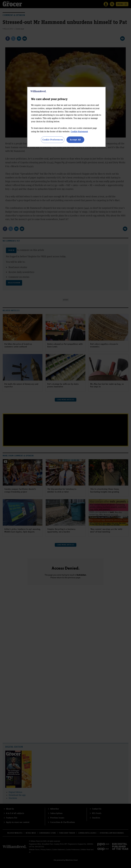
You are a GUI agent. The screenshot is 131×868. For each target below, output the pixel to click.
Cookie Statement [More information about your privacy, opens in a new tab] (79, 131)
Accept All (75, 140)
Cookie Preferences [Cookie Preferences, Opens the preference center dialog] (53, 140)
